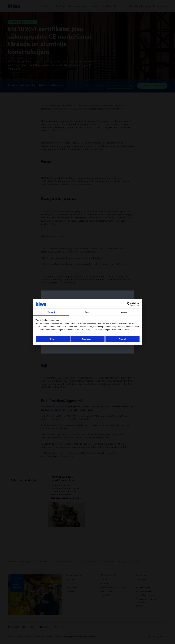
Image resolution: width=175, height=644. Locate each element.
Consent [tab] (51, 312)
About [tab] (124, 312)
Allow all (122, 339)
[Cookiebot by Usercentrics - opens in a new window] (129, 304)
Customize (88, 339)
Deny (53, 339)
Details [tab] (87, 312)
